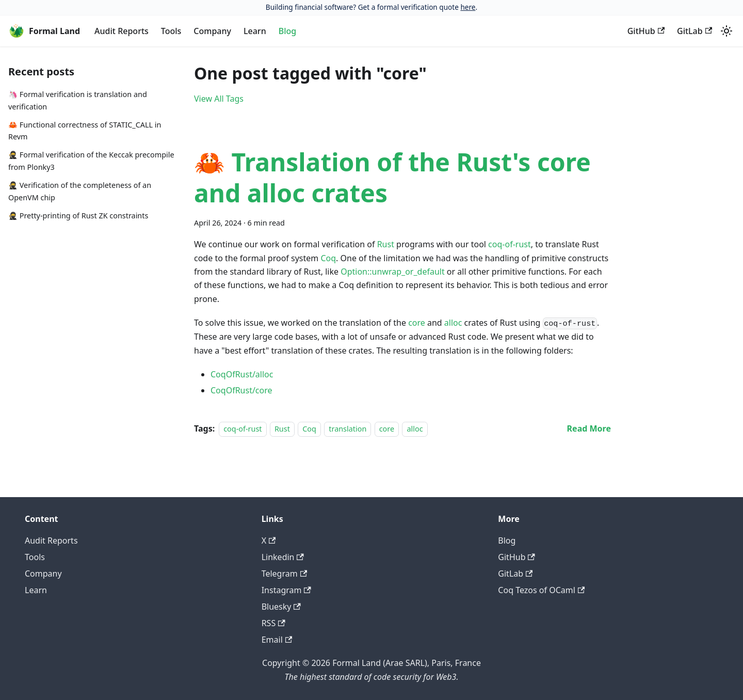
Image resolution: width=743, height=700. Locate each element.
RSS (273, 623)
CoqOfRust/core (241, 390)
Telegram (284, 574)
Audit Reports (122, 31)
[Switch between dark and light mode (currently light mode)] (726, 31)
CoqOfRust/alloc (242, 374)
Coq (328, 258)
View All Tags (219, 99)
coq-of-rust (510, 244)
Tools (171, 31)
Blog (287, 31)
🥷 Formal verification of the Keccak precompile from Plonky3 (91, 161)
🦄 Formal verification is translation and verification (78, 100)
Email (277, 640)
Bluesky (281, 607)
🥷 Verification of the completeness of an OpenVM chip (80, 191)
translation (348, 429)
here (468, 7)
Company (212, 31)
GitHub (646, 31)
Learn (255, 31)
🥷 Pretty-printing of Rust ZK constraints (78, 216)
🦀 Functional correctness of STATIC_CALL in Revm (85, 131)
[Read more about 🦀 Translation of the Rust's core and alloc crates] (589, 428)
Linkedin (283, 557)
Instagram (286, 590)
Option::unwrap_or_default (392, 272)
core (417, 323)
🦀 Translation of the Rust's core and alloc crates (392, 177)
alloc (453, 323)
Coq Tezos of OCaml (541, 590)
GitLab (694, 31)
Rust (386, 244)
